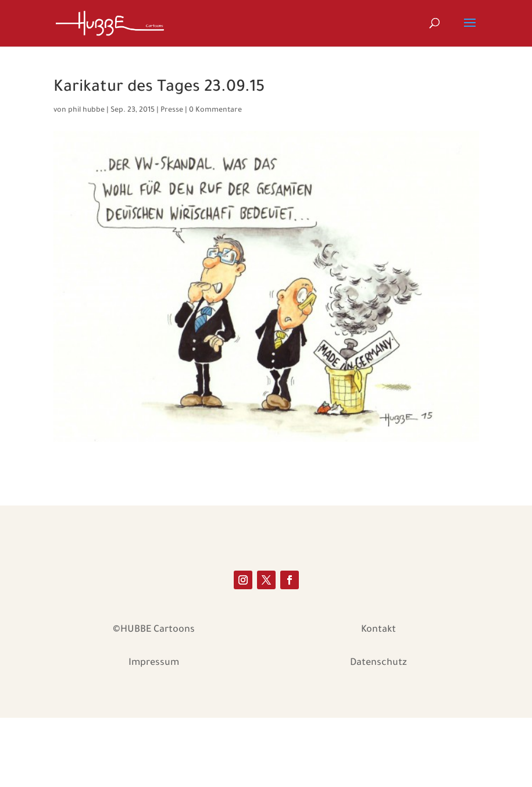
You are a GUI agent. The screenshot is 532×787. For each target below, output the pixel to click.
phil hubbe (86, 111)
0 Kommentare (215, 111)
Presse (172, 111)
